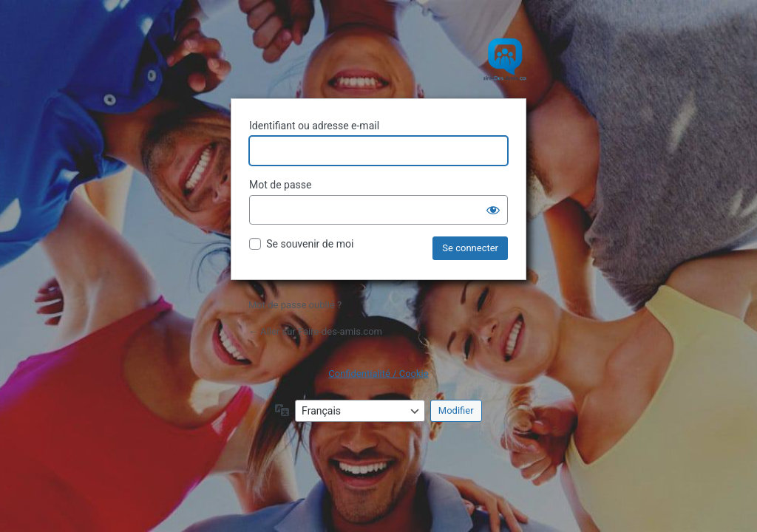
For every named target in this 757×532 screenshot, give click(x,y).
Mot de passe (280, 185)
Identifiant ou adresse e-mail (314, 126)
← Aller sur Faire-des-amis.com (315, 331)
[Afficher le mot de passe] (493, 210)
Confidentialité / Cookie (378, 374)
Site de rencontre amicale (378, 59)
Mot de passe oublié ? (295, 305)
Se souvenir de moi (310, 244)
